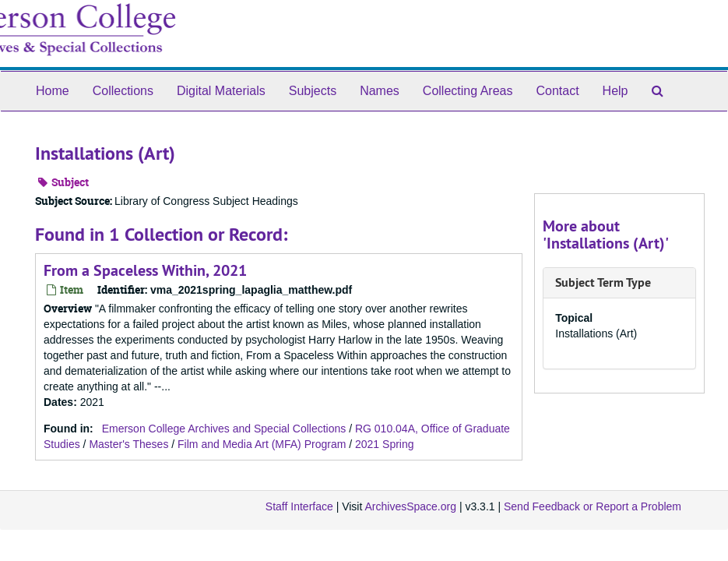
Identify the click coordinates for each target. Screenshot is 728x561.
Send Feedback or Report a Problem (593, 506)
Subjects (313, 91)
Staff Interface (299, 506)
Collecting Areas (468, 91)
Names (380, 91)
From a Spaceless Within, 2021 (145, 270)
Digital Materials (221, 91)
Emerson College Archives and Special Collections (224, 429)
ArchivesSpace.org (410, 506)
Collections (123, 91)
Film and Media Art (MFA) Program (262, 444)
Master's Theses (128, 444)
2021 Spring (385, 444)
